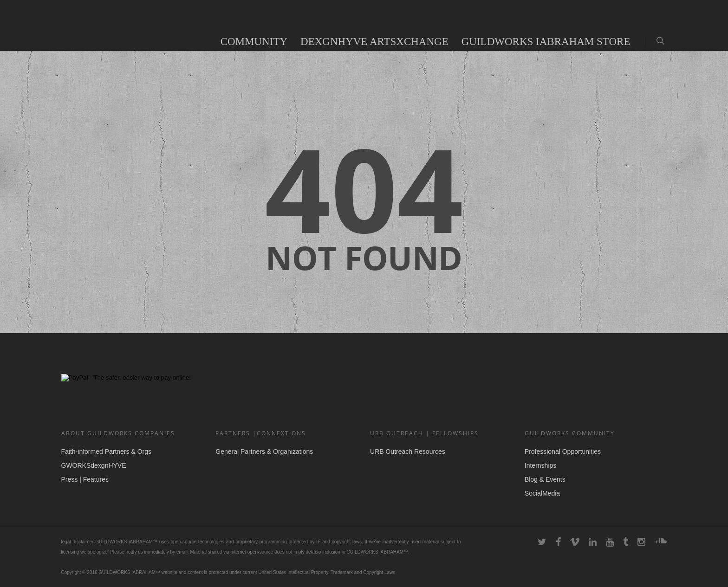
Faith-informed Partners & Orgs (107, 452)
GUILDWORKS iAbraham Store (546, 42)
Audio (194, 42)
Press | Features (85, 479)
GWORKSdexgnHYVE (94, 465)
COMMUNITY (254, 42)
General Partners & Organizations (264, 452)
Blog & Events (545, 479)
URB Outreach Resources (408, 452)
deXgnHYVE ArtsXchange (374, 42)
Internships (540, 465)
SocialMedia (542, 493)
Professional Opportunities (563, 452)
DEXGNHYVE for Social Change (539, 345)
